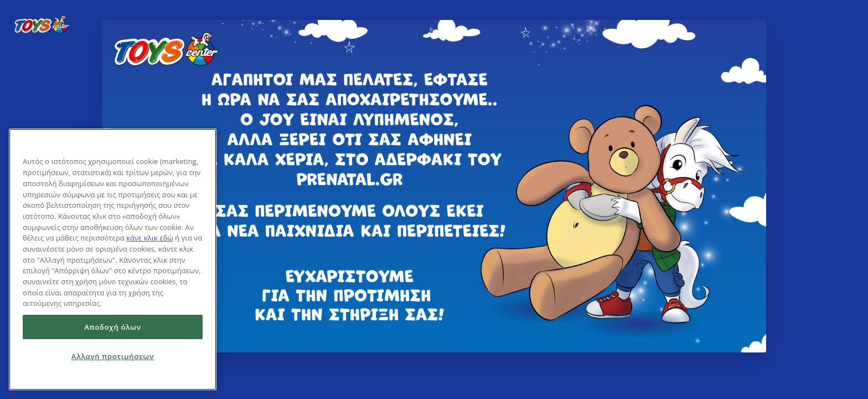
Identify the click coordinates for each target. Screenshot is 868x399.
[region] (113, 259)
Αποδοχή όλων (113, 327)
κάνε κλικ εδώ (150, 238)
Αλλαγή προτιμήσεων (113, 356)
